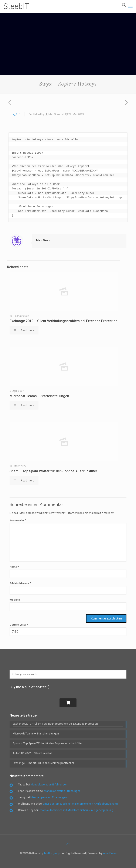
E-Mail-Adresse (20, 583)
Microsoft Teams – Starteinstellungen (39, 396)
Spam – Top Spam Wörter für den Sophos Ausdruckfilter (53, 471)
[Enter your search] (68, 674)
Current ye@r (19, 625)
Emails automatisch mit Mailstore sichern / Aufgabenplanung (80, 804)
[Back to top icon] (68, 843)
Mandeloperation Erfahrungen (49, 784)
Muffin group (52, 853)
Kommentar (18, 520)
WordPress (110, 853)
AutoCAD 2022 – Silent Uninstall (32, 753)
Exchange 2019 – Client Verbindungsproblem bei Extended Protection (64, 321)
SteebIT (16, 6)
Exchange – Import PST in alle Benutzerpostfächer (43, 763)
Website (15, 600)
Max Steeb (55, 114)
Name (14, 567)
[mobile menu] (130, 6)
